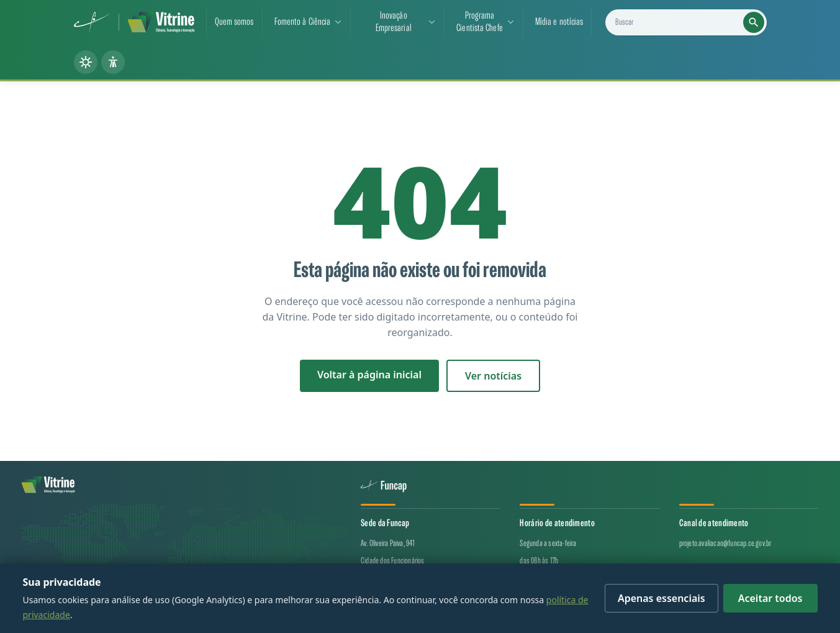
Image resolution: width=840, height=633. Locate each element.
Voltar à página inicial (369, 375)
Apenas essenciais (662, 598)
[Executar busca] (754, 22)
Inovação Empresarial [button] (394, 22)
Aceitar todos (770, 598)
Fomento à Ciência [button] (303, 22)
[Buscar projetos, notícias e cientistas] (691, 22)
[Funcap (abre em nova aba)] (92, 22)
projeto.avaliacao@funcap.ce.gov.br (725, 543)
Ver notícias (493, 376)
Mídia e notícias (559, 22)
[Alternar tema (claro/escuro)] (86, 62)
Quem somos (234, 22)
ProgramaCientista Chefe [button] (480, 22)
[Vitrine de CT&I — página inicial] (161, 22)
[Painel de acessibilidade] (113, 62)
